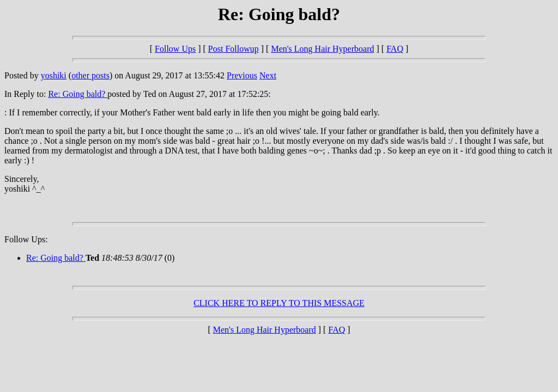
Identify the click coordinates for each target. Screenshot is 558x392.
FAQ (395, 49)
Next (268, 75)
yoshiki (54, 75)
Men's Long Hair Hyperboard (322, 49)
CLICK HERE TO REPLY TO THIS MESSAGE (279, 303)
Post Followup (233, 49)
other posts (90, 75)
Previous (242, 75)
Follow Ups (175, 49)
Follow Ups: (26, 239)
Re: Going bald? (78, 94)
